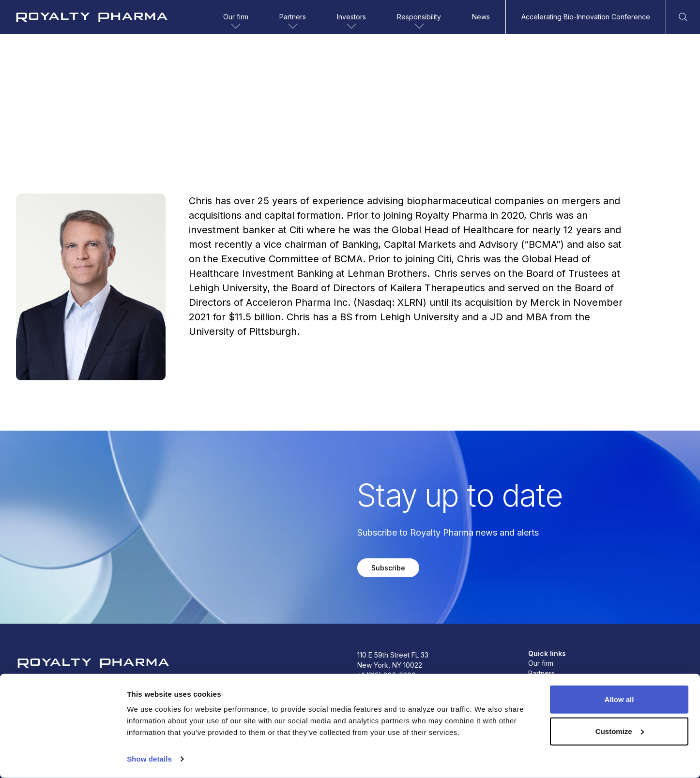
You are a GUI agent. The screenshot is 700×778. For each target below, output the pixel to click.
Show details (149, 759)
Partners (293, 22)
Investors (351, 22)
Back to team (45, 78)
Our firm (236, 22)
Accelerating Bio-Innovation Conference (586, 17)
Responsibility (419, 22)
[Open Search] (683, 17)
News (481, 17)
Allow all (619, 699)
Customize (620, 731)
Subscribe (388, 568)
